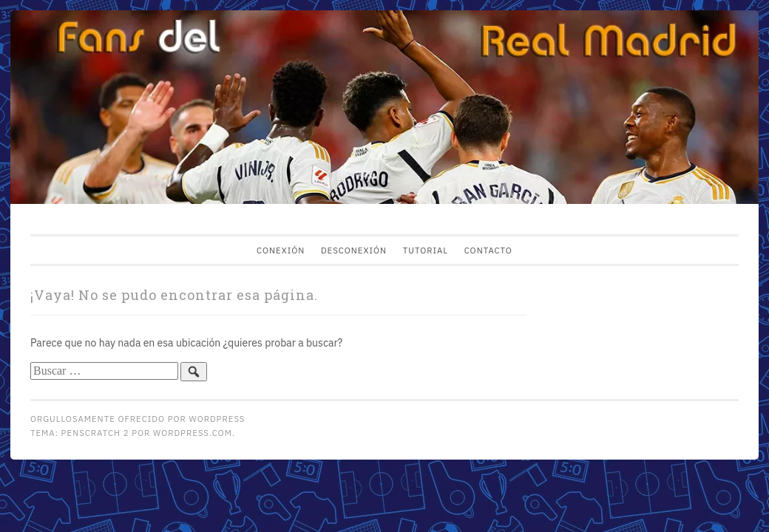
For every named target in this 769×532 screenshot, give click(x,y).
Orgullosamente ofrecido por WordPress (138, 419)
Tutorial (426, 250)
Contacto (488, 250)
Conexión (281, 250)
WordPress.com (193, 433)
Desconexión (354, 250)
